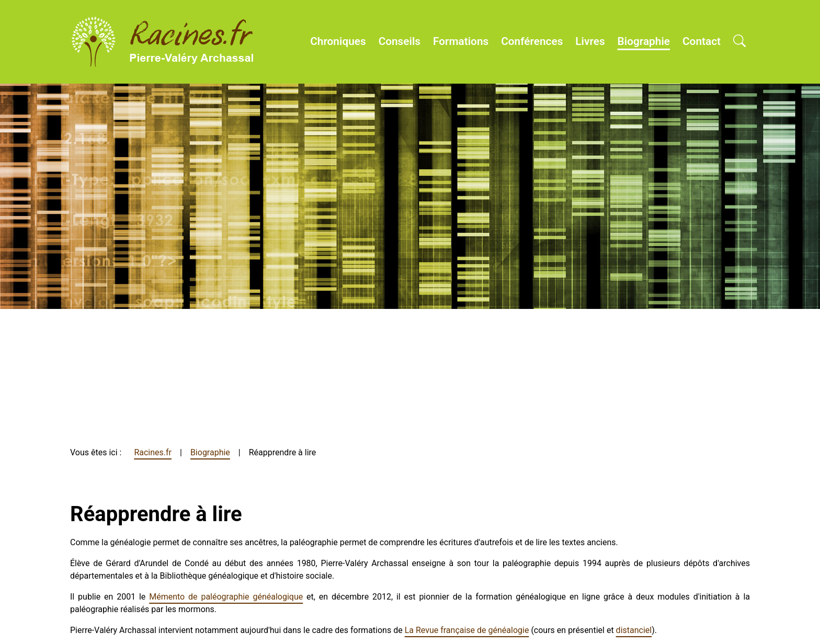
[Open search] (739, 42)
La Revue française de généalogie (467, 630)
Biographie (644, 41)
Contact (702, 41)
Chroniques (338, 41)
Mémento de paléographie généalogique (226, 597)
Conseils (400, 41)
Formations (461, 41)
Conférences (532, 41)
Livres (590, 41)
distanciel (634, 630)
